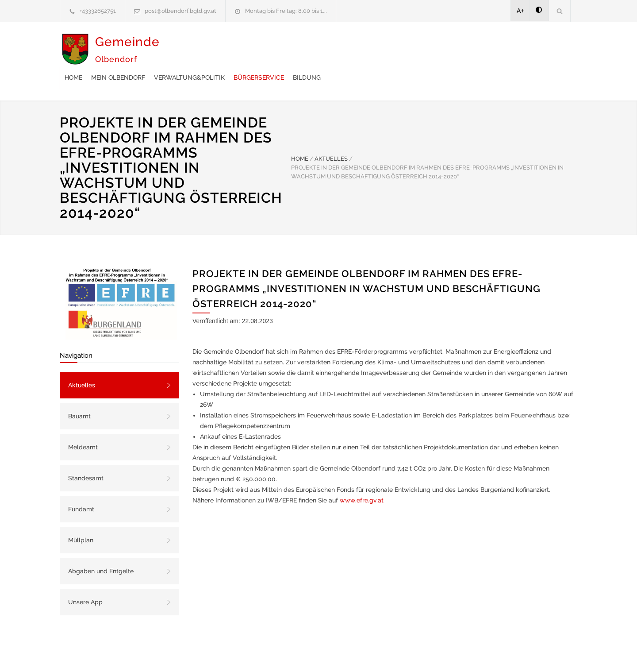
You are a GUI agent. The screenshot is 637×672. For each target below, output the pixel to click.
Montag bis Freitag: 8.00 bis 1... (286, 11)
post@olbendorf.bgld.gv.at (180, 11)
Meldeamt (83, 425)
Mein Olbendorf (260, 50)
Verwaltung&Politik (331, 50)
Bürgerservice (400, 50)
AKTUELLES (331, 137)
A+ (521, 11)
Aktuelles (82, 363)
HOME (300, 137)
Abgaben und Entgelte (101, 549)
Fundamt (81, 487)
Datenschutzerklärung (434, 653)
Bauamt (79, 394)
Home (215, 50)
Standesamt (86, 456)
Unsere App (85, 580)
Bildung (448, 50)
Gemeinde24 (244, 653)
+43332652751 (98, 11)
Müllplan (81, 518)
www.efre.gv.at (362, 478)
